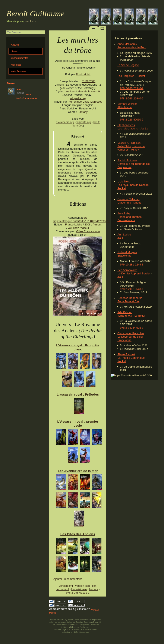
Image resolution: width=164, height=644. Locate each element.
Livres (14, 51)
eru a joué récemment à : (22, 98)
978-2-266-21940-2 (132, 88)
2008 (88, 224)
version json (82, 586)
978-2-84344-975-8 (132, 328)
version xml (66, 586)
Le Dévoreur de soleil (130, 337)
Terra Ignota (125, 316)
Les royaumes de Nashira (133, 185)
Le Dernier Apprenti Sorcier (134, 273)
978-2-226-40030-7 (132, 120)
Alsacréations (91, 630)
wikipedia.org (78, 98)
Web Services (18, 71)
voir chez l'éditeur (78, 228)
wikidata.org (84, 122)
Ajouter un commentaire (68, 579)
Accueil (15, 45)
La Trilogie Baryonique (131, 358)
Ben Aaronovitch (127, 270)
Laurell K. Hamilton (129, 143)
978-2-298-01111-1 (78, 593)
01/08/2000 (88, 81)
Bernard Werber (127, 104)
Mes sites (16, 65)
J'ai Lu (144, 128)
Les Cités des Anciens (78, 534)
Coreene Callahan (128, 199)
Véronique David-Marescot (85, 102)
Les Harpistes (126, 76)
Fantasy (83, 112)
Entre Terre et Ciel (128, 301)
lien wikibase (79, 589)
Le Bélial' (140, 316)
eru (86, 218)
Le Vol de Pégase (128, 65)
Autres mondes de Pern (132, 47)
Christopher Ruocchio (131, 333)
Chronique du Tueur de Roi (134, 164)
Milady (135, 150)
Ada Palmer (125, 312)
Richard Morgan (127, 252)
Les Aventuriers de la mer (80, 91)
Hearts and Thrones (130, 217)
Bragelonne (124, 167)
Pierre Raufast (126, 354)
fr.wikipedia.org (65, 122)
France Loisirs (74, 224)
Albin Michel (125, 107)
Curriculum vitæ (20, 58)
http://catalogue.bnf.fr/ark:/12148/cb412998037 (82, 221)
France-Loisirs (126, 220)
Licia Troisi (124, 181)
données (78, 126)
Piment (97, 224)
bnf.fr (97, 122)
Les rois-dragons (128, 128)
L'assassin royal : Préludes (78, 394)
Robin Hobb (83, 74)
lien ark (94, 589)
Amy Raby (124, 213)
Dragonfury (124, 203)
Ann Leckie (124, 235)
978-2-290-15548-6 (132, 289)
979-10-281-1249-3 (132, 265)
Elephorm (78, 630)
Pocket (141, 76)
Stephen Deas (126, 125)
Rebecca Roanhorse (130, 298)
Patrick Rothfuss (127, 160)
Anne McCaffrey (127, 44)
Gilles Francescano (88, 231)
